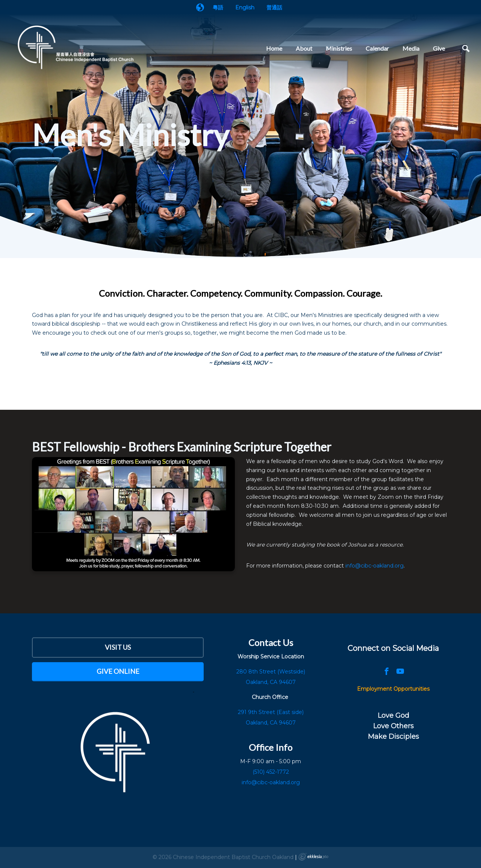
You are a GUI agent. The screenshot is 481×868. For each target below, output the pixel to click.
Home (274, 48)
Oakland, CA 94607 (271, 723)
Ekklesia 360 (313, 857)
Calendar (377, 48)
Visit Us (118, 647)
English (245, 8)
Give (439, 48)
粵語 (218, 8)
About (304, 48)
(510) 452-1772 (271, 772)
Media (411, 48)
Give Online (118, 671)
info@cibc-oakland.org (374, 566)
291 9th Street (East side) (271, 712)
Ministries (339, 48)
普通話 (274, 8)
